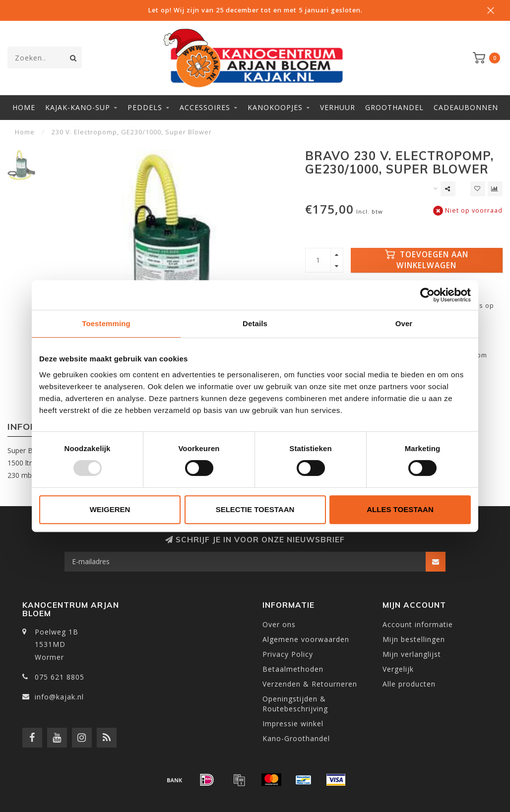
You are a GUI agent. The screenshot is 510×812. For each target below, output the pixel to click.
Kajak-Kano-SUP (78, 107)
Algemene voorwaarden (306, 639)
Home (24, 107)
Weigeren (110, 509)
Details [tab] (255, 323)
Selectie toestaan (255, 509)
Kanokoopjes (275, 107)
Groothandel (394, 107)
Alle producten (409, 684)
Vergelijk (398, 669)
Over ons (279, 624)
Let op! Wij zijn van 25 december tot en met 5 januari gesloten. (255, 10)
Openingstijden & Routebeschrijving (295, 704)
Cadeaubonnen (466, 107)
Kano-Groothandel (296, 738)
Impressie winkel (293, 724)
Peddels (145, 107)
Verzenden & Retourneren (310, 684)
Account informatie (418, 624)
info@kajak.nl (59, 697)
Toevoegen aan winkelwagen (427, 260)
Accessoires (205, 107)
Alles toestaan (400, 509)
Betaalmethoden (293, 669)
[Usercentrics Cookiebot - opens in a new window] (427, 295)
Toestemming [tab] (106, 323)
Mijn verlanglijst (412, 654)
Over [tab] (404, 323)
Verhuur (338, 107)
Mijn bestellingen (414, 639)
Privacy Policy (288, 654)
